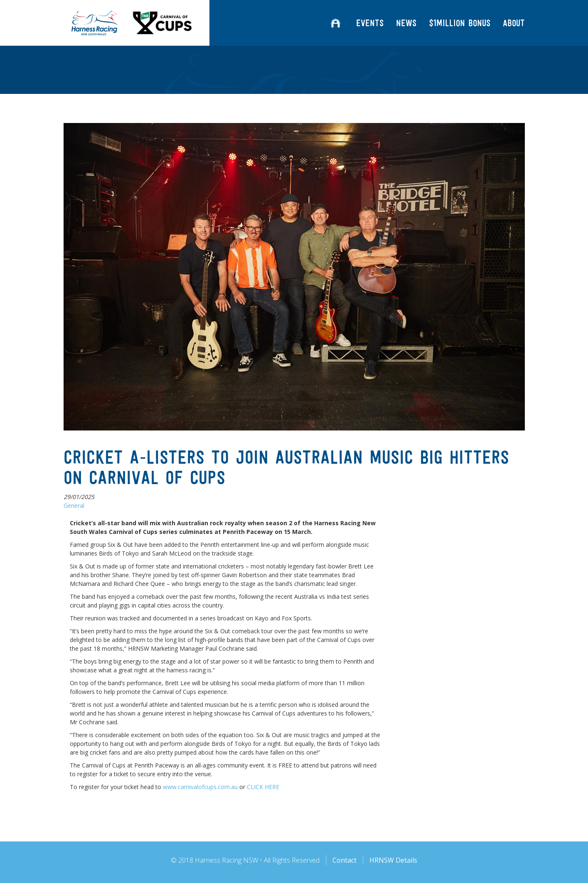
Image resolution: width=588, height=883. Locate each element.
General (74, 505)
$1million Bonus (460, 23)
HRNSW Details (393, 860)
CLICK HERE (263, 787)
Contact (344, 860)
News (406, 23)
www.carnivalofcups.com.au (200, 787)
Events (370, 23)
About (514, 23)
